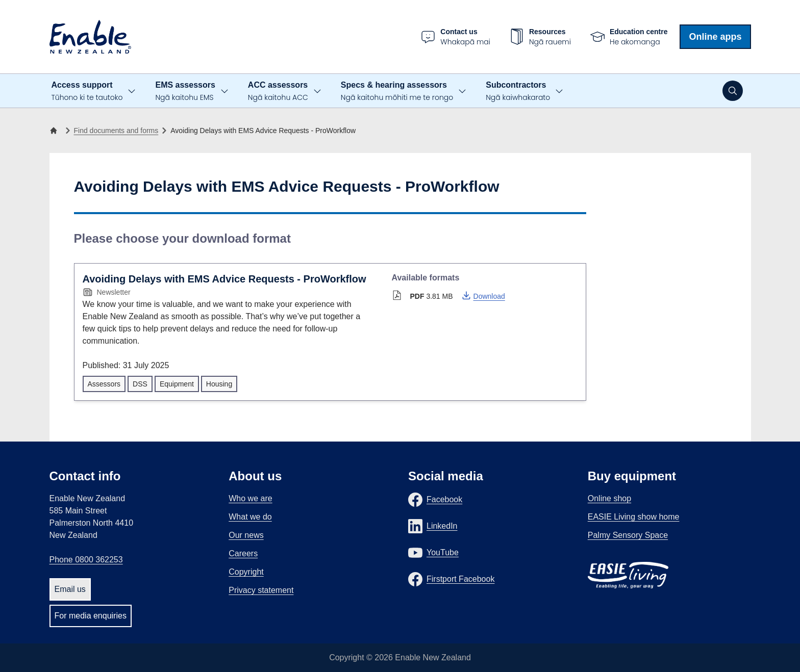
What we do (250, 517)
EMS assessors (185, 92)
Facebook (444, 499)
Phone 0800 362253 (86, 560)
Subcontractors (518, 92)
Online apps (715, 37)
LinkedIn (442, 526)
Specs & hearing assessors (397, 92)
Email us (70, 589)
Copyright (246, 572)
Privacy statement (261, 590)
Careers (243, 553)
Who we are (250, 498)
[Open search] (733, 91)
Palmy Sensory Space (628, 535)
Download (483, 295)
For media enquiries (91, 616)
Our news (246, 535)
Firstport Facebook (460, 579)
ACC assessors (278, 92)
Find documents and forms (116, 131)
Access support (87, 92)
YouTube (443, 552)
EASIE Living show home (634, 517)
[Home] (56, 131)
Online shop (609, 498)
